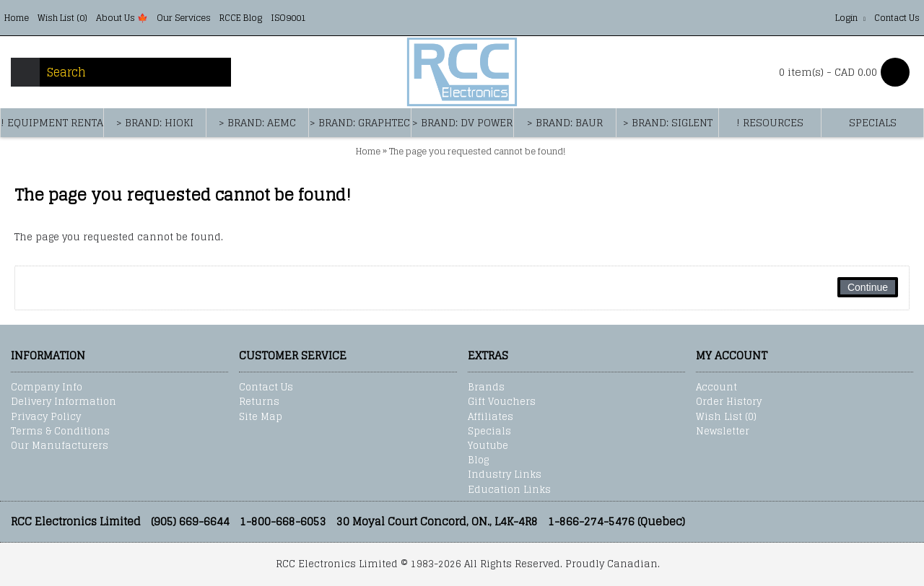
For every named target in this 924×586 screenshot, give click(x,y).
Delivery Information (64, 402)
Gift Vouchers (502, 402)
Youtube (488, 446)
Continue (868, 287)
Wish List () (726, 417)
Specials (489, 432)
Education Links (509, 490)
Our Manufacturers (60, 446)
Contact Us (266, 388)
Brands (486, 388)
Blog (478, 460)
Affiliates (491, 417)
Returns (259, 402)
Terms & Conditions (60, 432)
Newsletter (723, 432)
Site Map (261, 417)
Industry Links (505, 475)
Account (716, 388)
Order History (729, 402)
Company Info (47, 388)
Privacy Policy (46, 417)
